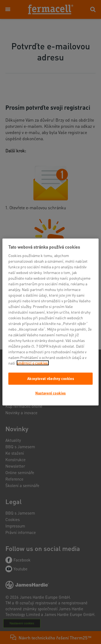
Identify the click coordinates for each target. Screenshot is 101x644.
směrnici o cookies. (33, 363)
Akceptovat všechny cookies (51, 378)
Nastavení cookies (50, 393)
